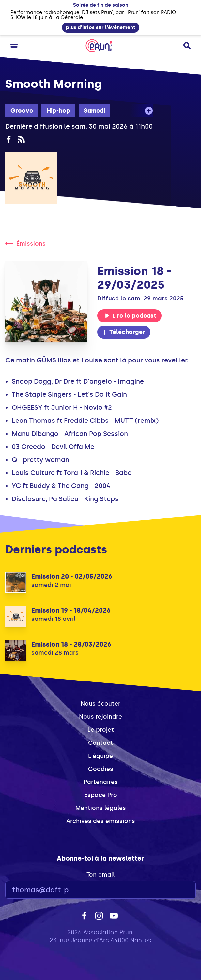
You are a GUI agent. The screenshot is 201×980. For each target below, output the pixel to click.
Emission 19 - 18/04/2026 (71, 610)
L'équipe (100, 756)
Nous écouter (100, 704)
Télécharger (124, 332)
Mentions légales (101, 808)
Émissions (25, 244)
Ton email (100, 875)
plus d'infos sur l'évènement (101, 27)
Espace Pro (101, 795)
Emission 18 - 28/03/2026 (71, 644)
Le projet (101, 730)
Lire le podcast (131, 316)
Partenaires (101, 782)
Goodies (101, 769)
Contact (100, 743)
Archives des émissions (101, 821)
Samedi (94, 111)
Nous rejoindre (100, 717)
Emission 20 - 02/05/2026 (72, 576)
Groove (22, 111)
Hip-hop (58, 111)
